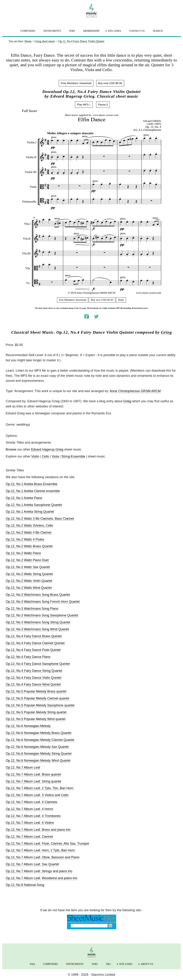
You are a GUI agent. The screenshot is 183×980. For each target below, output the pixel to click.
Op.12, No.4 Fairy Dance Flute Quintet (33, 650)
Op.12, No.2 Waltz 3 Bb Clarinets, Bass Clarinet (40, 519)
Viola (55, 456)
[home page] (91, 11)
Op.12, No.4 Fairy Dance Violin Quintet (34, 678)
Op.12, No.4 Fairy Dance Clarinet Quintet (35, 643)
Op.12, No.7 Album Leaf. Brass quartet (33, 774)
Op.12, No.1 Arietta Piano (24, 498)
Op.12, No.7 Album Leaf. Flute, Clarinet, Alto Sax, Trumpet (47, 844)
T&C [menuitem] (108, 964)
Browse (11, 449)
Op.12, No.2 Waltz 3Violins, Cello (29, 526)
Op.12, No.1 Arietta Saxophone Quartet (34, 505)
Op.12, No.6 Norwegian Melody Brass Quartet (39, 733)
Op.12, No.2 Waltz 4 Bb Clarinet (29, 532)
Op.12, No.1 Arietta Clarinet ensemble (33, 491)
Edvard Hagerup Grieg (47, 449)
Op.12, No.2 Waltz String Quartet (29, 574)
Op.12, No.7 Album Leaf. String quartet (33, 781)
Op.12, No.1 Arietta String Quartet (30, 512)
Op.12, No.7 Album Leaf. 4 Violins (30, 823)
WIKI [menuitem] (72, 31)
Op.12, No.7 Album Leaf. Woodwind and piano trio (41, 878)
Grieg (166, 332)
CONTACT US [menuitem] (137, 31)
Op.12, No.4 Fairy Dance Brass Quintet (34, 636)
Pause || (103, 104)
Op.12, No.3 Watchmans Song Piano (32, 609)
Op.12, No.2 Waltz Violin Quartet (29, 581)
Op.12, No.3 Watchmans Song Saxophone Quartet (42, 615)
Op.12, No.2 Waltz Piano (23, 553)
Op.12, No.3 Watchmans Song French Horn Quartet (43, 602)
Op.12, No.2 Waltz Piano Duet (27, 560)
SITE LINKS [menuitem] (114, 31)
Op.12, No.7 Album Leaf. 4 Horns (29, 809)
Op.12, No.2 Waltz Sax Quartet (28, 567)
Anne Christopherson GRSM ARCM (135, 391)
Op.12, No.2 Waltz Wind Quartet (29, 588)
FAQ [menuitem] (32, 964)
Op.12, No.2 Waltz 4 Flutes (25, 539)
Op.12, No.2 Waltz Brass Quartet (29, 546)
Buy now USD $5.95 (110, 83)
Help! (121, 300)
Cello (45, 456)
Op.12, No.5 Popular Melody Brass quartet (36, 691)
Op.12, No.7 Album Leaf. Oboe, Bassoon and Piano (43, 857)
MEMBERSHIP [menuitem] (91, 31)
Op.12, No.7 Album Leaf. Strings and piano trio (39, 871)
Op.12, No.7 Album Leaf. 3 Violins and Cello (37, 795)
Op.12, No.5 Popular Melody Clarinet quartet (37, 698)
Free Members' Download (76, 83)
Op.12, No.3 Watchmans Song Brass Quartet (38, 595)
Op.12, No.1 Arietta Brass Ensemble (32, 484)
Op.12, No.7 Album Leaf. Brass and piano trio (38, 830)
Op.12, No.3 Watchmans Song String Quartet (38, 622)
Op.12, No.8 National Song (25, 885)
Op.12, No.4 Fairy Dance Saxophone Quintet (38, 664)
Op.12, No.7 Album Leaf (23, 767)
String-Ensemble (73, 456)
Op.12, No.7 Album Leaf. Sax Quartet (32, 864)
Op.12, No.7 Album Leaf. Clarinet (29, 837)
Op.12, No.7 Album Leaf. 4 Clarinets (31, 802)
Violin (35, 456)
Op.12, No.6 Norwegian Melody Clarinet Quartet (40, 740)
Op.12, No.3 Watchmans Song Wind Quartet (37, 629)
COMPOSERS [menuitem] (28, 31)
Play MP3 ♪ (84, 104)
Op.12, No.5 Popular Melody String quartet (36, 712)
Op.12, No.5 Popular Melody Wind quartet (36, 719)
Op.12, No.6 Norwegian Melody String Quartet (39, 754)
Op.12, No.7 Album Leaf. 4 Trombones (33, 816)
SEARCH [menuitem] (158, 31)
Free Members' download (73, 300)
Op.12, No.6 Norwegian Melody (28, 726)
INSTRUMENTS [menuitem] (52, 31)
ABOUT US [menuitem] (147, 964)
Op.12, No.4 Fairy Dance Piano (28, 657)
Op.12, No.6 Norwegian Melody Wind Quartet (38, 761)
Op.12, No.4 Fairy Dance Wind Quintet (33, 684)
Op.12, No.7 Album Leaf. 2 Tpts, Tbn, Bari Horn (40, 788)
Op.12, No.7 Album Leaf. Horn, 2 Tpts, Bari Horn (40, 850)
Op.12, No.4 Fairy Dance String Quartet (34, 671)
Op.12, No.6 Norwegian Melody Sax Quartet (37, 747)
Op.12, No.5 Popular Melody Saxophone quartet (40, 705)
